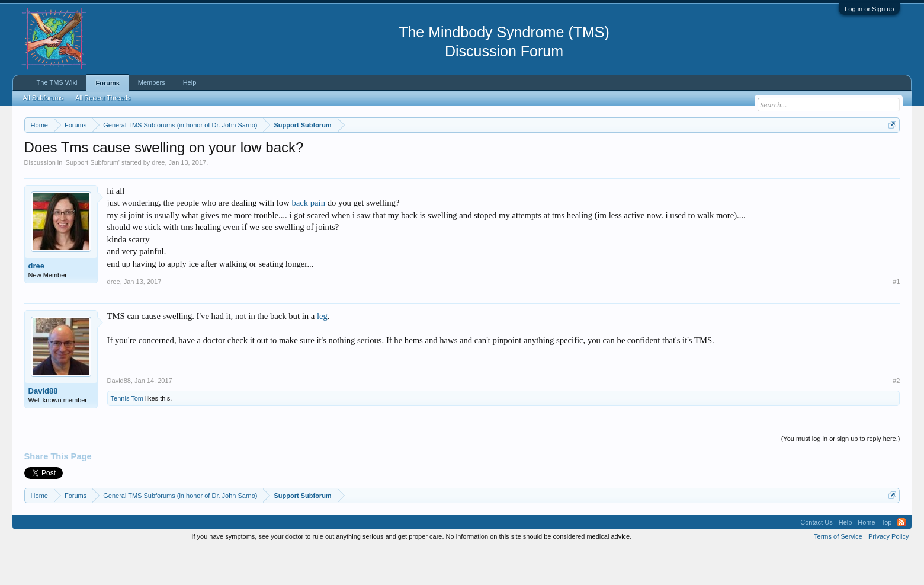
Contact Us (816, 558)
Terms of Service (838, 572)
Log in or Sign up (869, 9)
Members (152, 82)
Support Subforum (92, 198)
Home (866, 558)
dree (158, 198)
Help (190, 82)
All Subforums (43, 98)
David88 (43, 426)
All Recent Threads (103, 98)
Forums (107, 83)
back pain (308, 239)
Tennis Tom (127, 434)
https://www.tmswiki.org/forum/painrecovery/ (566, 154)
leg (322, 351)
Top (887, 558)
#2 (896, 416)
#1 (896, 317)
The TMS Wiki (57, 82)
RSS (901, 558)
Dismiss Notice (890, 153)
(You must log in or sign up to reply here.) (841, 474)
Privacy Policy (888, 572)
